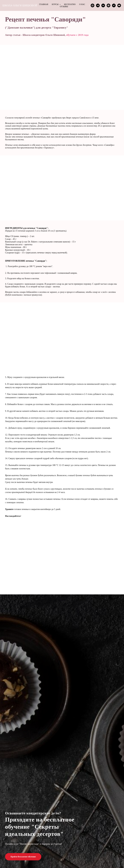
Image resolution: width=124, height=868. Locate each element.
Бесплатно (70, 4)
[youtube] (119, 5)
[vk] (103, 5)
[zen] (108, 5)
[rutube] (114, 5)
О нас (82, 4)
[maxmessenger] (93, 5)
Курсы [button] (55, 4)
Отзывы (64, 6)
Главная (44, 4)
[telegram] (98, 5)
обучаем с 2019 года (77, 35)
